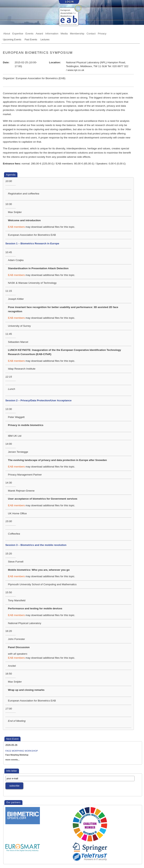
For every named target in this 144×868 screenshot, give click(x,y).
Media (64, 33)
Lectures (45, 40)
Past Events (31, 40)
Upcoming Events (12, 40)
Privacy (102, 33)
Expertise (18, 33)
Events (30, 33)
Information (52, 33)
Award (39, 33)
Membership (77, 33)
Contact (91, 33)
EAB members (16, 227)
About (7, 33)
